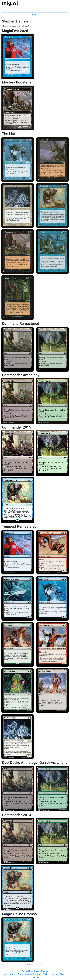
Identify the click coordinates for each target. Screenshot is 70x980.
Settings (35, 977)
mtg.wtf (11, 3)
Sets (7, 974)
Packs (38, 974)
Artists (13, 974)
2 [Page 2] (35, 965)
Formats (22, 974)
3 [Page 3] (37, 965)
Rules (37, 971)
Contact (45, 971)
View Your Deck (58, 974)
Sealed (31, 974)
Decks (46, 974)
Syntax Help (27, 971)
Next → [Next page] (41, 965)
